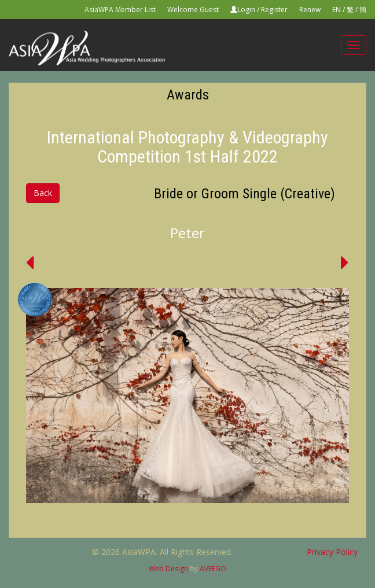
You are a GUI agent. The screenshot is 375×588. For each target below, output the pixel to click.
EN (337, 10)
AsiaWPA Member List (120, 10)
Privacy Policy (332, 552)
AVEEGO (213, 569)
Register (274, 10)
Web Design (168, 569)
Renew (310, 10)
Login (246, 10)
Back (43, 193)
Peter (187, 233)
